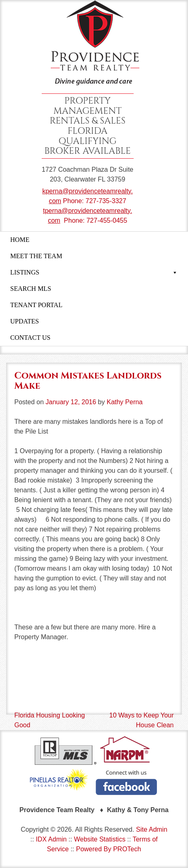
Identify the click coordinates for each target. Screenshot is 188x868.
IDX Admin (51, 839)
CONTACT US (30, 338)
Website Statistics (100, 839)
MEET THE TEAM (36, 256)
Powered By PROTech (109, 849)
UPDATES (25, 321)
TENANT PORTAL (36, 305)
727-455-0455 (107, 220)
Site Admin (152, 829)
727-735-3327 (106, 201)
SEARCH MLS (31, 289)
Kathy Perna (125, 402)
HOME (20, 240)
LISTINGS (94, 272)
